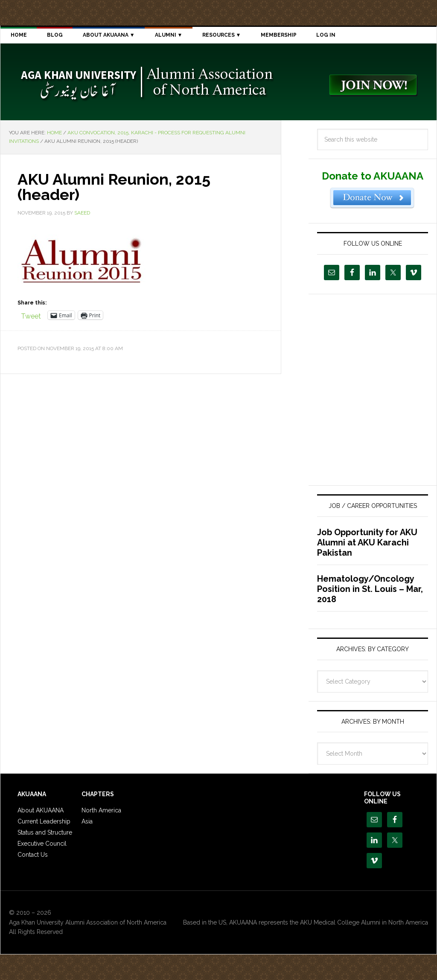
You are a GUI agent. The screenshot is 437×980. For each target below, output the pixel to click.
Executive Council (42, 844)
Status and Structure (45, 832)
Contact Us (33, 855)
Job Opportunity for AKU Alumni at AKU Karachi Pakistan (367, 542)
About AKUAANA (41, 810)
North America (101, 810)
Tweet (31, 315)
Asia (87, 821)
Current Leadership (44, 821)
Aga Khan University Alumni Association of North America (146, 82)
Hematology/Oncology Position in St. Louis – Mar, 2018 (370, 589)
